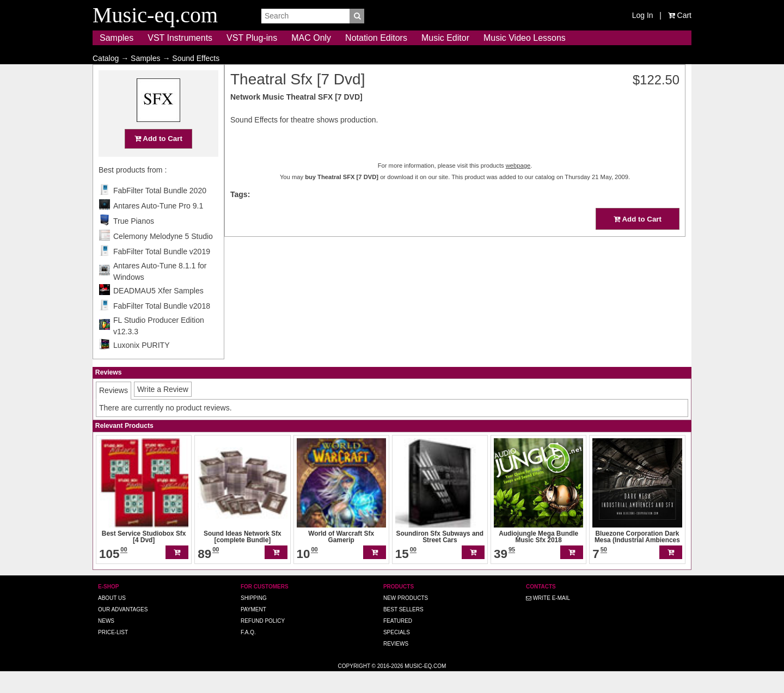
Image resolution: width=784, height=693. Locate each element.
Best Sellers (403, 631)
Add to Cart (158, 160)
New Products (406, 619)
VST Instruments (180, 38)
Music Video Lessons (525, 38)
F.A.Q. (248, 654)
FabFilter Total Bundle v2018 (162, 327)
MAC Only (311, 38)
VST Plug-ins (252, 38)
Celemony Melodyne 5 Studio (163, 257)
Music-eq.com (425, 687)
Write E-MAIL (548, 619)
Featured (398, 642)
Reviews (396, 665)
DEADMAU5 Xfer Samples (158, 312)
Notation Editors (376, 38)
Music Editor (445, 38)
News (106, 642)
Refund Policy (263, 642)
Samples (117, 38)
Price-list (113, 654)
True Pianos (134, 242)
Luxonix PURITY (141, 366)
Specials (397, 654)
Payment (253, 631)
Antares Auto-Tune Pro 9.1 (158, 227)
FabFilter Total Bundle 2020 (160, 212)
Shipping (254, 619)
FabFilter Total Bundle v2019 (162, 273)
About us (112, 619)
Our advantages (123, 631)
